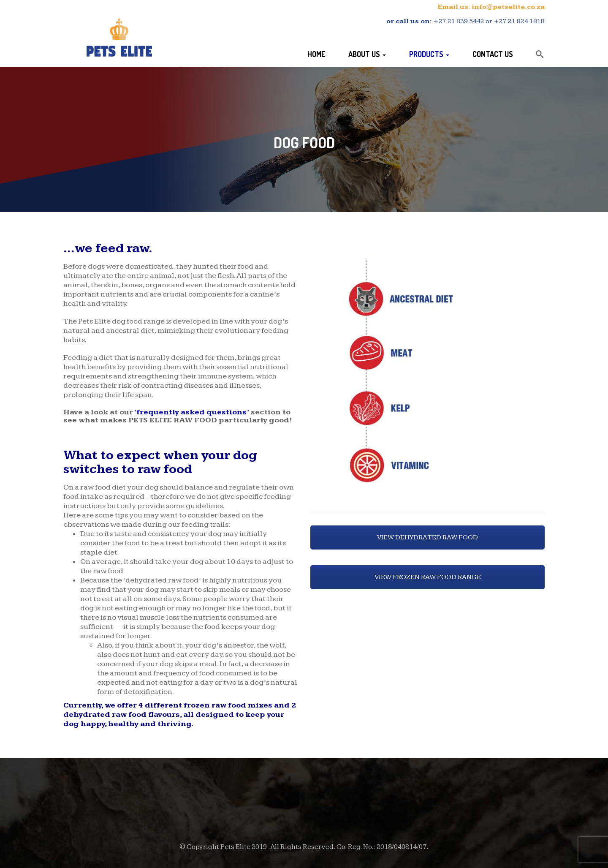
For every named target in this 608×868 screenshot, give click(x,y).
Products (429, 54)
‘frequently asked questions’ (191, 412)
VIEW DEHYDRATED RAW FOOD (427, 537)
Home (316, 54)
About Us (367, 54)
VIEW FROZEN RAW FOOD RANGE (428, 577)
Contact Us (493, 54)
